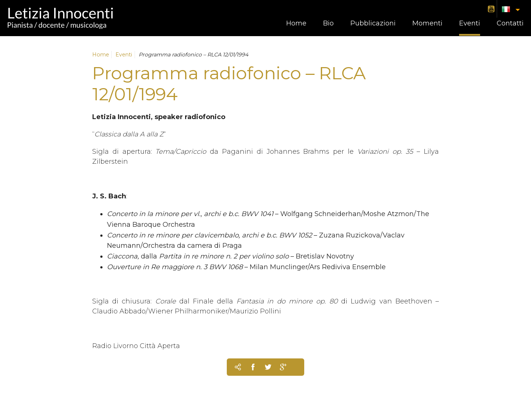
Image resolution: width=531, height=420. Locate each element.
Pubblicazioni (373, 23)
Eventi (470, 23)
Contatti (510, 23)
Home (296, 23)
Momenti (427, 23)
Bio (328, 23)
